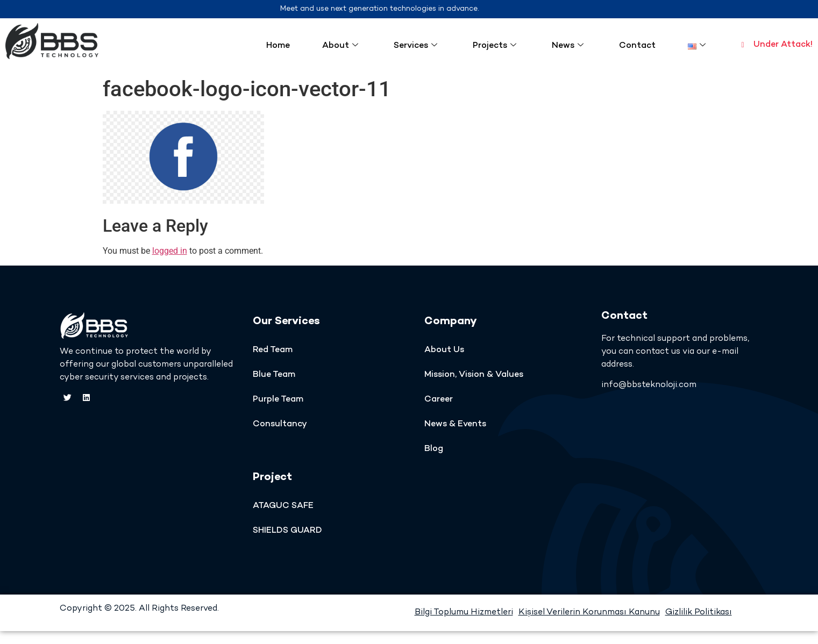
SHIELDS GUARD (287, 531)
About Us (444, 350)
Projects (495, 46)
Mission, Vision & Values (474, 375)
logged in (170, 251)
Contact (637, 46)
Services (415, 46)
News (568, 46)
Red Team (273, 350)
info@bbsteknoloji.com (649, 385)
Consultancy (280, 424)
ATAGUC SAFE (283, 506)
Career (439, 400)
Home (278, 46)
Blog (434, 449)
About (340, 46)
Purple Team (278, 400)
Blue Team (274, 375)
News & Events (455, 424)
